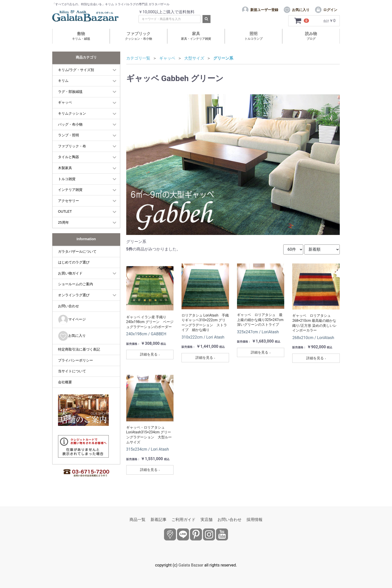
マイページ (72, 320)
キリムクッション (72, 113)
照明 (253, 36)
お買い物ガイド (70, 273)
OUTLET (65, 211)
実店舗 (206, 520)
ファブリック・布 (72, 146)
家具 (196, 36)
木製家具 (65, 168)
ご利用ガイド (183, 520)
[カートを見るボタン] (302, 21)
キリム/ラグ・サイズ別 (76, 70)
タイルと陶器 (68, 157)
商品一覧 (137, 520)
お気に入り (72, 336)
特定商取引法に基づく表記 (79, 349)
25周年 (63, 222)
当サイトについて (72, 371)
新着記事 (158, 520)
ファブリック (138, 36)
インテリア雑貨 (70, 190)
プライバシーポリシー (75, 360)
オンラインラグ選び (74, 295)
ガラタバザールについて (77, 251)
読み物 (311, 36)
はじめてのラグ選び (74, 262)
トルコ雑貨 (67, 179)
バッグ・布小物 (70, 124)
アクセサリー (68, 201)
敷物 (81, 36)
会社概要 (65, 382)
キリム (63, 81)
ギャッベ (65, 102)
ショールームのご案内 (75, 284)
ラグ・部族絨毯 (70, 92)
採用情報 (254, 520)
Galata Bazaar (191, 565)
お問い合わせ (68, 306)
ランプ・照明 (68, 135)
